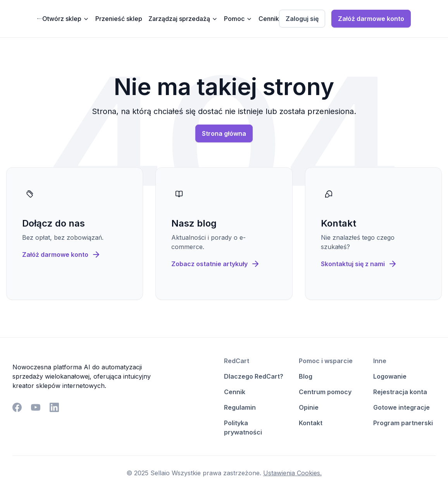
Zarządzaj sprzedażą (183, 19)
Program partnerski (403, 423)
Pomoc (238, 19)
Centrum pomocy (325, 392)
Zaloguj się (302, 19)
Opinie (309, 407)
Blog (306, 376)
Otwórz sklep (66, 19)
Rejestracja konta (400, 392)
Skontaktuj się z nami (359, 264)
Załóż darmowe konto (371, 19)
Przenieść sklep (119, 19)
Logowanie (390, 376)
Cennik (269, 19)
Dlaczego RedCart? (254, 376)
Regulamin (240, 407)
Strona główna (224, 133)
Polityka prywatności (243, 428)
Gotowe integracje (401, 407)
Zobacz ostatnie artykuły (216, 264)
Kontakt (311, 423)
